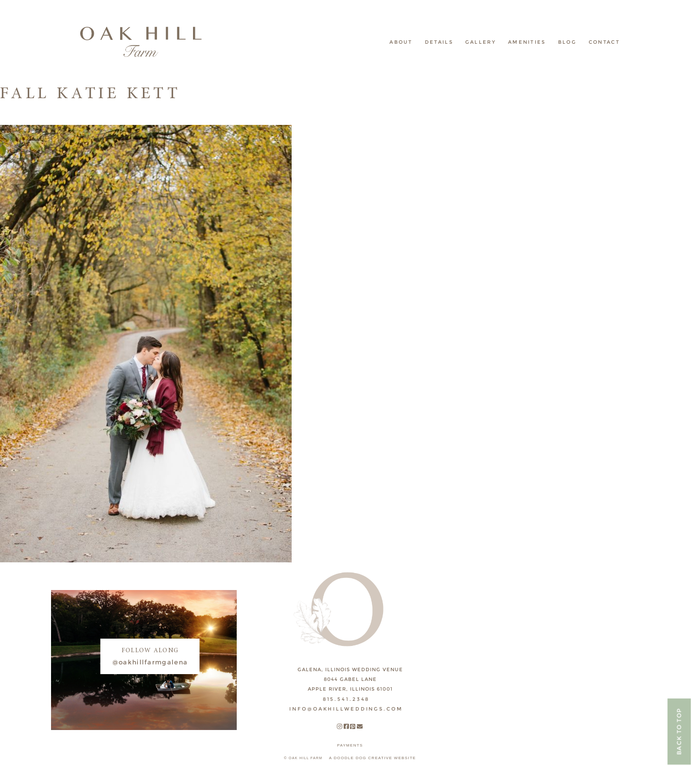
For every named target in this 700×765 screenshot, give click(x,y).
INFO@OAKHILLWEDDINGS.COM (346, 709)
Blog (567, 42)
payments (350, 745)
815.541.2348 (346, 699)
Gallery (481, 42)
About (401, 42)
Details (439, 42)
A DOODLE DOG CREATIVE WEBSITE (373, 758)
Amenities (527, 42)
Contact (604, 42)
